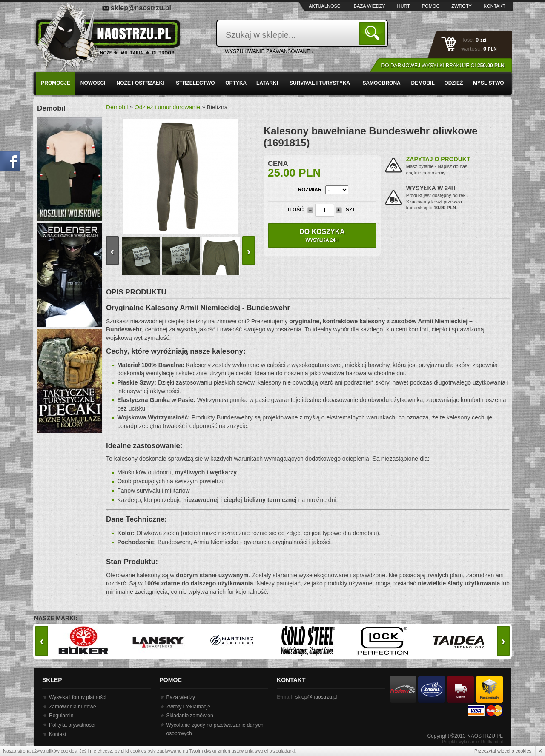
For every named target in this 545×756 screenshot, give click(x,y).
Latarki (267, 83)
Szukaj (374, 33)
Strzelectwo (195, 83)
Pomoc (431, 6)
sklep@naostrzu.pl (141, 8)
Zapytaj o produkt (438, 159)
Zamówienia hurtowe (73, 707)
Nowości (93, 83)
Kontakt (495, 6)
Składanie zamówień (190, 716)
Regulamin (61, 716)
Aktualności (325, 6)
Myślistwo (489, 83)
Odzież (453, 83)
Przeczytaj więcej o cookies (503, 751)
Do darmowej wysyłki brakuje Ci (443, 66)
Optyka (236, 83)
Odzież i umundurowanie (167, 107)
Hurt (404, 6)
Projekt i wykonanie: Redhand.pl (472, 742)
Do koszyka (322, 235)
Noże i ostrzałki (141, 83)
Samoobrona (381, 83)
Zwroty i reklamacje (188, 707)
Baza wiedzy (370, 6)
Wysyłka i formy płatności (78, 697)
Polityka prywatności (72, 725)
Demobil (423, 83)
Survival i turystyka (320, 83)
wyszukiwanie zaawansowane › (269, 51)
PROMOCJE (56, 83)
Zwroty (462, 6)
